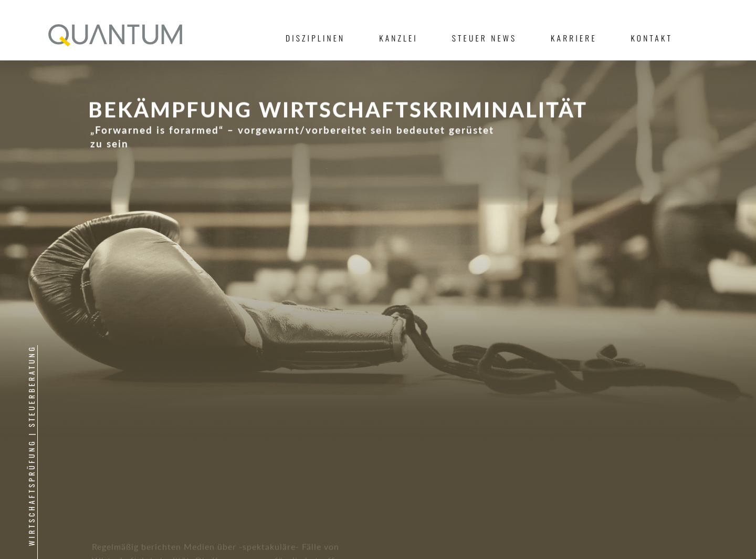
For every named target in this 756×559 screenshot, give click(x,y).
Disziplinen (315, 38)
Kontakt (652, 38)
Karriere (574, 38)
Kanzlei (398, 38)
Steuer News (485, 38)
